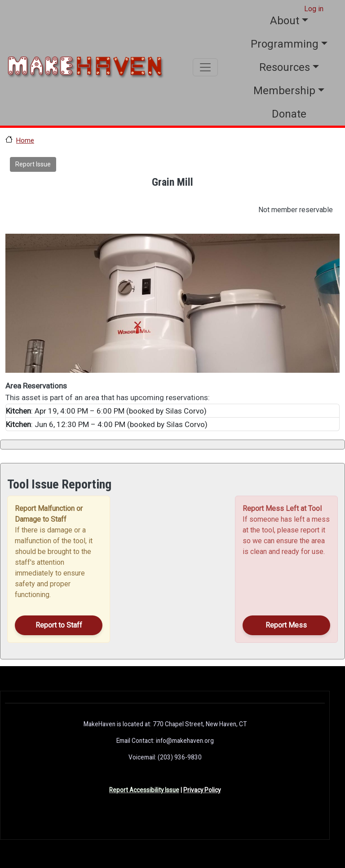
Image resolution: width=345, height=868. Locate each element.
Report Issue (33, 164)
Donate (289, 114)
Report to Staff (59, 625)
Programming (285, 44)
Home (25, 140)
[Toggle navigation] (205, 67)
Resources (285, 67)
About (285, 21)
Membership (284, 91)
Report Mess (286, 625)
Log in (314, 9)
